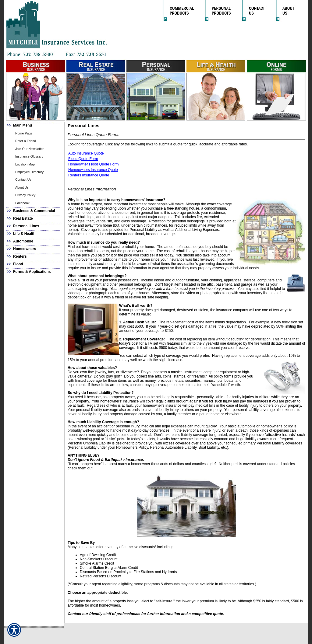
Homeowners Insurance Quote (93, 170)
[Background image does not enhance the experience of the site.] (34, 125)
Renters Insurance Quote (89, 175)
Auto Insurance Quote (86, 153)
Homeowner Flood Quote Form (93, 164)
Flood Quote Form (83, 159)
